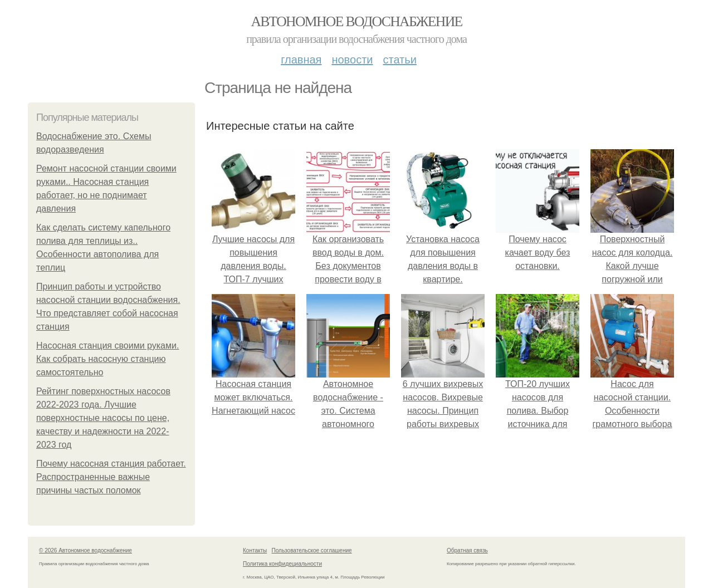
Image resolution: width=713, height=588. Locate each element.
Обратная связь (467, 550)
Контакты (255, 550)
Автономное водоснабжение (356, 21)
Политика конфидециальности (282, 564)
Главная (301, 60)
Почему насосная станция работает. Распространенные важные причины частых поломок (111, 477)
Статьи (399, 60)
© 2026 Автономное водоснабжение (86, 550)
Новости (352, 60)
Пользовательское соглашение (312, 550)
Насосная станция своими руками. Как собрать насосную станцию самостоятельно (108, 359)
